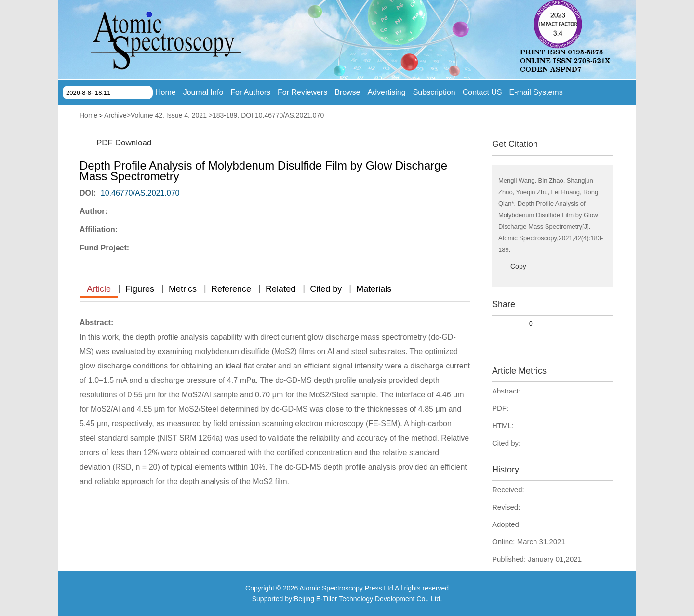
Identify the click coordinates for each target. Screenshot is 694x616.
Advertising (387, 92)
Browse (347, 92)
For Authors (250, 92)
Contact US (482, 92)
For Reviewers (302, 92)
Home (166, 92)
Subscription (434, 92)
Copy (518, 266)
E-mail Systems (536, 92)
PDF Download (124, 143)
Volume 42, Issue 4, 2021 (169, 115)
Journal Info (203, 92)
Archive (115, 115)
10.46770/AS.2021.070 (140, 193)
